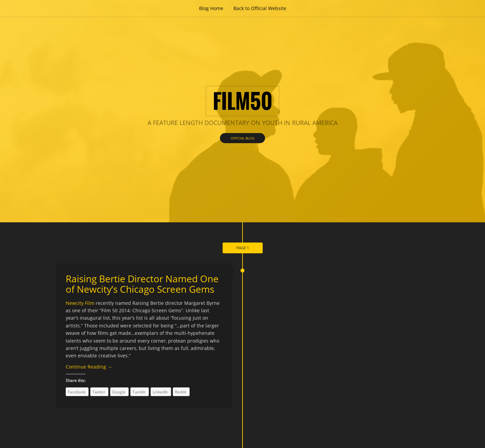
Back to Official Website (260, 8)
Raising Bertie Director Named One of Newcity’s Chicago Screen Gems (142, 284)
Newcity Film (81, 303)
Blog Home (211, 8)
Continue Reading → (89, 367)
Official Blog (243, 138)
